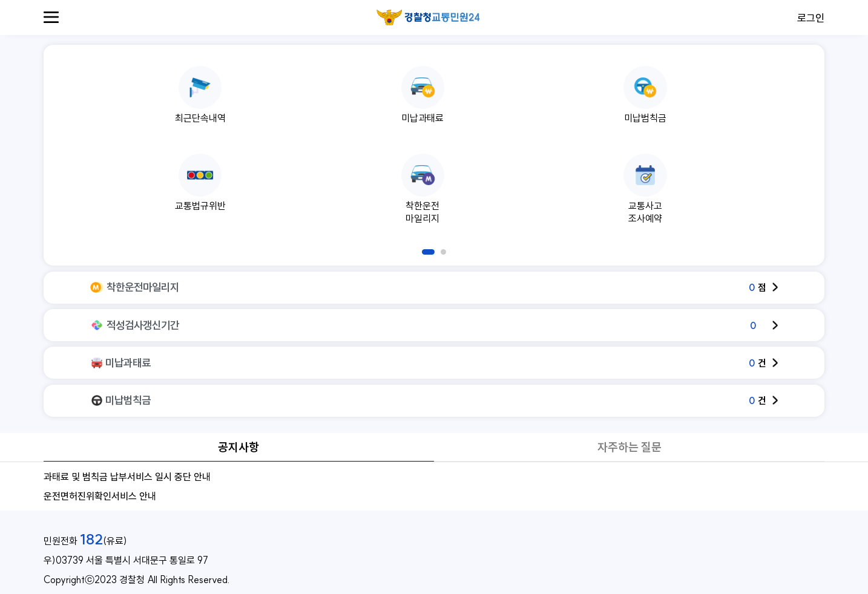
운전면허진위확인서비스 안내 (100, 496)
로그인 (811, 18)
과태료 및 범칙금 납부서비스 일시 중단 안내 (127, 477)
